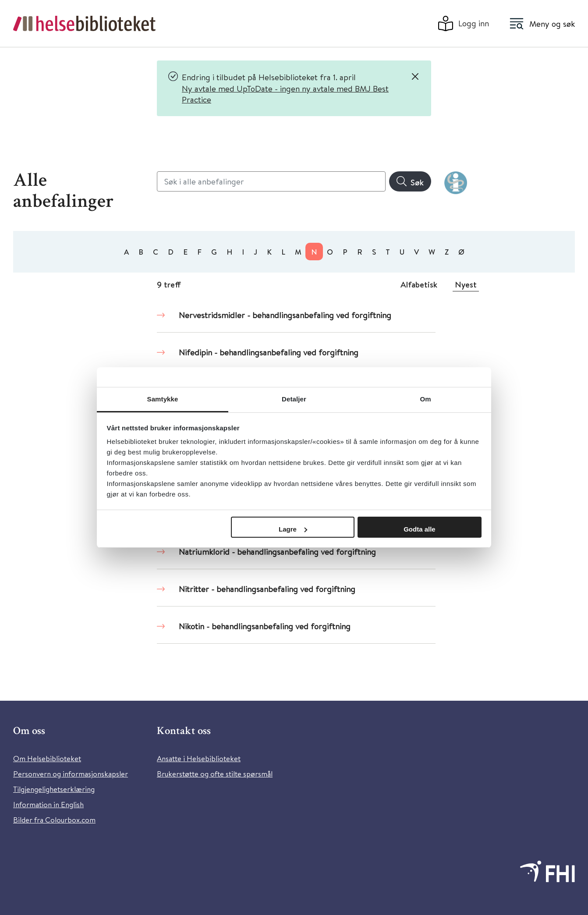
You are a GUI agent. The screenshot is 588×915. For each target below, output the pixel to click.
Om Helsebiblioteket (47, 758)
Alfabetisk (419, 284)
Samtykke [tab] (163, 399)
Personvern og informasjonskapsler (71, 774)
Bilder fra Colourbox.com (54, 820)
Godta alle (420, 529)
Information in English (48, 804)
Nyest (466, 284)
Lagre (293, 529)
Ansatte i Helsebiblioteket (199, 758)
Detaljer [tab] (294, 399)
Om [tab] (425, 399)
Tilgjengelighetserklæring (54, 789)
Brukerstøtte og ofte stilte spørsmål (215, 774)
